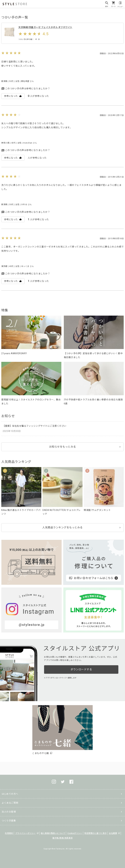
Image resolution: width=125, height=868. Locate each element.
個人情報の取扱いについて (53, 833)
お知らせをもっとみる (63, 447)
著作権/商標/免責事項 (62, 838)
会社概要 (113, 833)
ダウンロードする (81, 669)
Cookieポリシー (75, 833)
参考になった (13, 96)
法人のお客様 (9, 812)
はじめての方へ (10, 794)
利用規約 (9, 833)
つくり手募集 (9, 821)
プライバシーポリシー (25, 833)
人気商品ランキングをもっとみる (62, 527)
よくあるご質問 (10, 803)
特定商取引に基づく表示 (96, 833)
